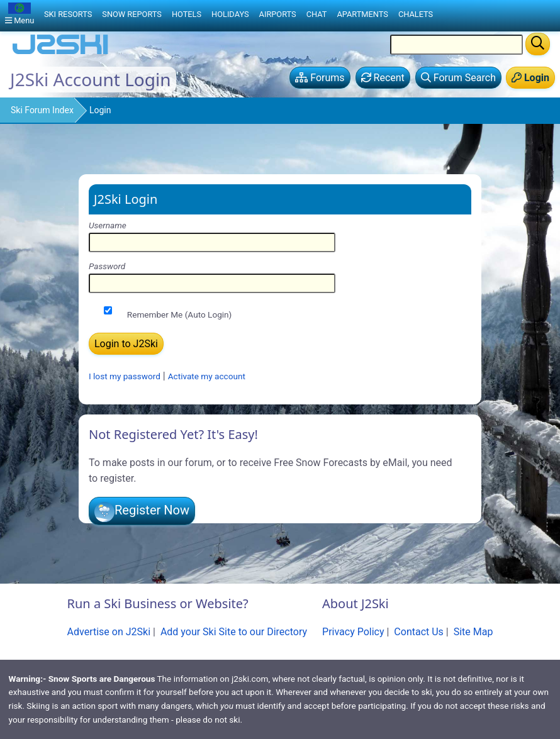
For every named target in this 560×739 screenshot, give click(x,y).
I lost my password (125, 376)
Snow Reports (132, 14)
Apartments (362, 14)
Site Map (473, 632)
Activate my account (207, 376)
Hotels (187, 14)
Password (107, 266)
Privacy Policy (353, 632)
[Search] (538, 44)
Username (108, 225)
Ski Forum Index (42, 110)
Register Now (152, 510)
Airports (278, 14)
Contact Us (419, 632)
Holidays (230, 14)
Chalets (416, 14)
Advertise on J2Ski (109, 632)
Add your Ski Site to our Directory (234, 632)
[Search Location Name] (456, 45)
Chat (317, 14)
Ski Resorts (68, 14)
